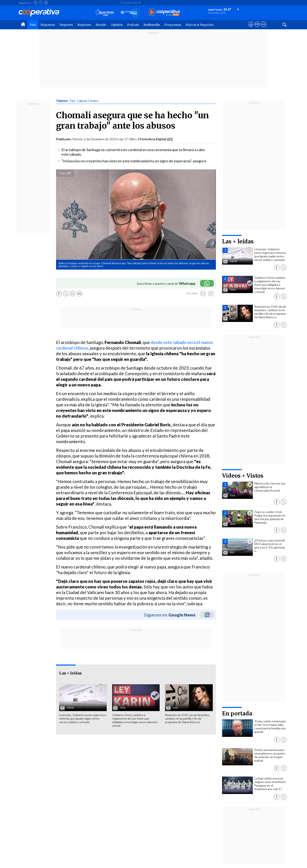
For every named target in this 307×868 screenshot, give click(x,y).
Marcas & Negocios (200, 25)
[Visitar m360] (257, 28)
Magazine (48, 25)
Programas (173, 25)
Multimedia (152, 25)
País (33, 25)
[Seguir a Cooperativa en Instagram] (46, 3)
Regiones (84, 25)
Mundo (101, 25)
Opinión (117, 25)
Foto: (62, 173)
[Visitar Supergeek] (264, 28)
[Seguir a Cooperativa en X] (41, 3)
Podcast (133, 25)
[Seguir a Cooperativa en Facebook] (36, 3)
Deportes (66, 25)
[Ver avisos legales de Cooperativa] (251, 28)
